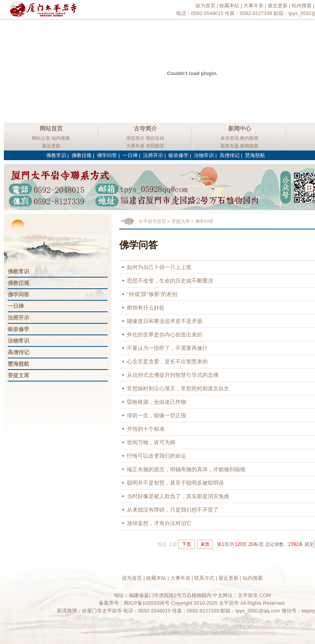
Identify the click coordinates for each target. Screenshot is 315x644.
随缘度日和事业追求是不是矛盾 (165, 321)
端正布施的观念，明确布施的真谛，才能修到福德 (186, 469)
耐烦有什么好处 (146, 308)
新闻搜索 (249, 146)
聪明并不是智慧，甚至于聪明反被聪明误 (175, 483)
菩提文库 (18, 375)
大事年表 (253, 6)
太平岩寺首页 (152, 221)
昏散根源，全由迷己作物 (157, 402)
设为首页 (205, 6)
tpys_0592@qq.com (258, 611)
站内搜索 (302, 6)
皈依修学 (178, 155)
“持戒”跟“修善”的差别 (152, 294)
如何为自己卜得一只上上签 (159, 267)
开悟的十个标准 (146, 429)
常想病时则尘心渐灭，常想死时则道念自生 (178, 388)
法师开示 (153, 155)
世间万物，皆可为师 (151, 442)
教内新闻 (249, 138)
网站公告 (41, 138)
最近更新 (278, 6)
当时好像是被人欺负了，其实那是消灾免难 (178, 496)
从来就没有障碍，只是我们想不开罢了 (173, 510)
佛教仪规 (82, 155)
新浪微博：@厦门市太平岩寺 (89, 611)
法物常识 (204, 155)
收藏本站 (229, 6)
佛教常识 (56, 155)
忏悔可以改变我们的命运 (157, 456)
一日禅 (130, 155)
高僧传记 (230, 155)
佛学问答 (107, 155)
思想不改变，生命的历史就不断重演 (170, 281)
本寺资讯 (230, 138)
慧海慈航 (255, 155)
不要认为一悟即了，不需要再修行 (167, 348)
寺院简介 (135, 138)
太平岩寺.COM (254, 595)
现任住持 (155, 138)
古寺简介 (145, 128)
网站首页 (51, 128)
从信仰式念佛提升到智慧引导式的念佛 (173, 375)
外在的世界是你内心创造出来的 (165, 335)
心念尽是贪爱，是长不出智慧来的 (167, 361)
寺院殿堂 (155, 146)
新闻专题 (230, 146)
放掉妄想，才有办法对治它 (159, 523)
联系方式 (204, 578)
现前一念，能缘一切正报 (157, 415)
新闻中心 (240, 128)
